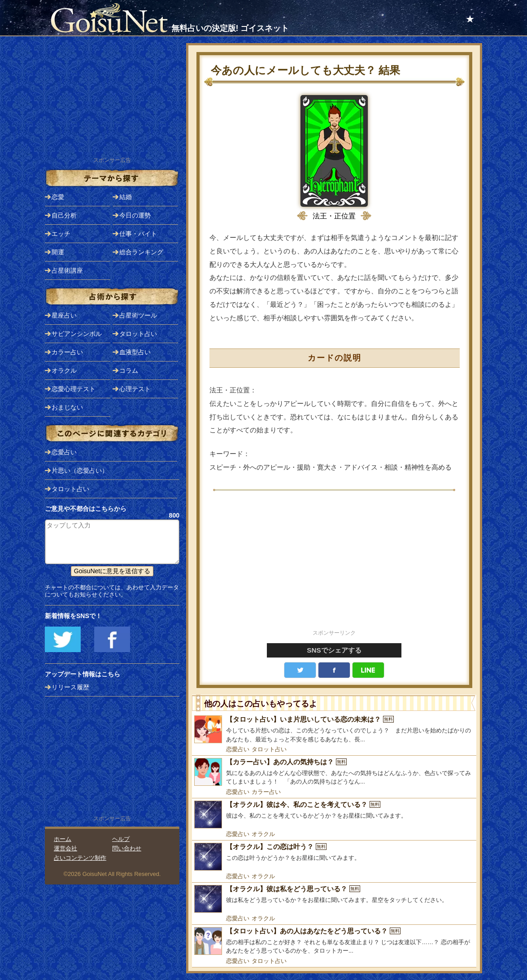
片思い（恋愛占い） (80, 470)
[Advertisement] (334, 565)
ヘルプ (121, 839)
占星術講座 (67, 270)
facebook (334, 670)
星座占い (64, 315)
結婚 (126, 197)
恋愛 (58, 197)
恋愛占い (238, 749)
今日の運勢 (135, 215)
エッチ (61, 234)
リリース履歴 (70, 687)
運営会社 (65, 848)
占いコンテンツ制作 (80, 858)
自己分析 (64, 215)
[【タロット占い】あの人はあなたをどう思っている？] (334, 941)
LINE (368, 670)
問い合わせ (127, 848)
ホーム (63, 839)
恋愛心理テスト (74, 389)
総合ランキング (141, 252)
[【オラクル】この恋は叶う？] (334, 857)
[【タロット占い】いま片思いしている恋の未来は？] (334, 730)
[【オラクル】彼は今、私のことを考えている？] (334, 814)
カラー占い (266, 792)
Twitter (300, 670)
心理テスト (135, 389)
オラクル (263, 834)
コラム (129, 370)
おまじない (67, 407)
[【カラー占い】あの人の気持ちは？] (334, 772)
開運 (58, 252)
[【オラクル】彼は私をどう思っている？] (334, 899)
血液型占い (135, 352)
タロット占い (269, 749)
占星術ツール (138, 315)
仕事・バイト (138, 234)
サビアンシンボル (77, 334)
